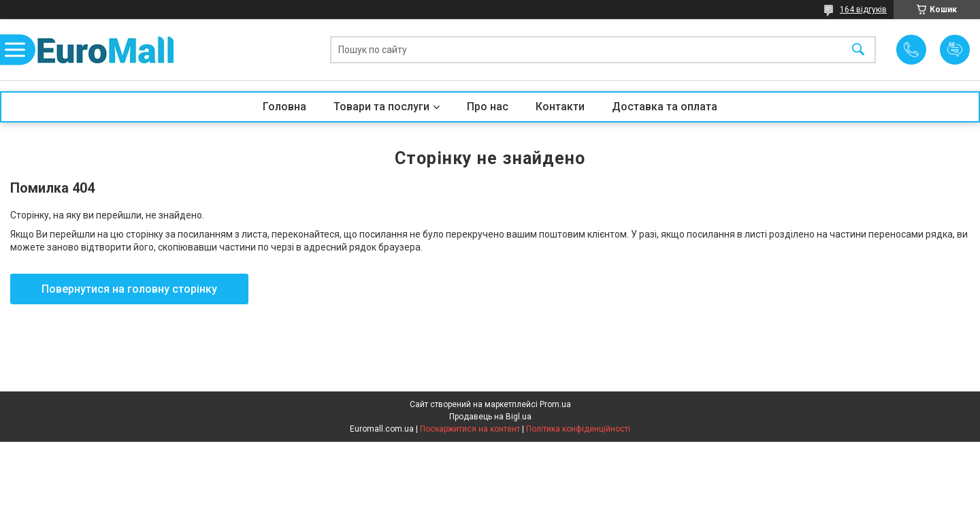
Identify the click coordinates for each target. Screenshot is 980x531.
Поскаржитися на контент (470, 429)
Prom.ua (555, 404)
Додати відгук (955, 50)
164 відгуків (863, 10)
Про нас (488, 107)
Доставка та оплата (665, 107)
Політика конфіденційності (578, 429)
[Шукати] (858, 50)
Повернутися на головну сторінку (129, 289)
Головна (284, 107)
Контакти (560, 107)
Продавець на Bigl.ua (490, 417)
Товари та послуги (381, 107)
